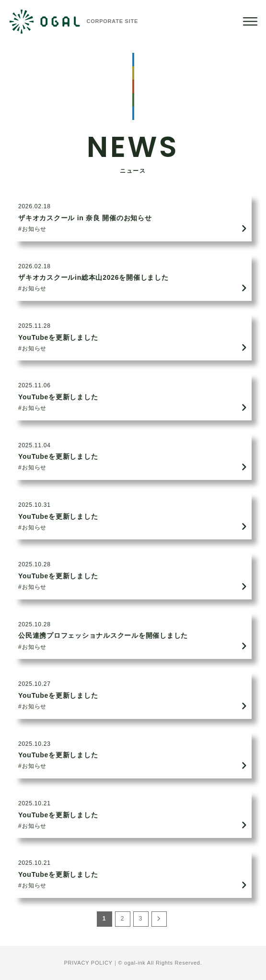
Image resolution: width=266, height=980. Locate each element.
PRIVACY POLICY (88, 963)
